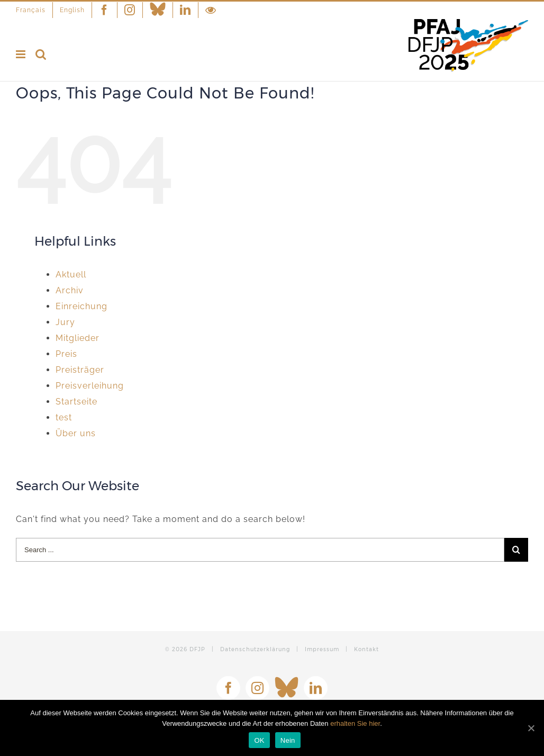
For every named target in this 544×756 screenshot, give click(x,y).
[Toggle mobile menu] (22, 54)
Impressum (322, 649)
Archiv (70, 290)
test (64, 417)
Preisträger (80, 370)
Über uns (76, 433)
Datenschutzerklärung (255, 649)
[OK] (531, 728)
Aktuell (71, 274)
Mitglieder (78, 338)
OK (259, 740)
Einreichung (81, 306)
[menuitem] (34, 10)
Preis (66, 354)
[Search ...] (260, 550)
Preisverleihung (90, 386)
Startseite (76, 402)
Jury (65, 322)
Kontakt (366, 649)
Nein (288, 740)
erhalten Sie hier (355, 723)
